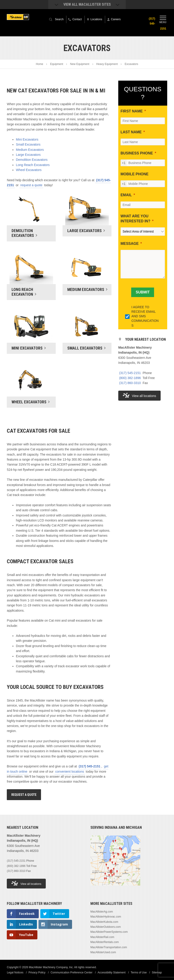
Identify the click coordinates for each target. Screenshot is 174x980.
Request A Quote (24, 795)
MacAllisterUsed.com (103, 952)
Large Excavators (28, 155)
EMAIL (126, 195)
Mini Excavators (27, 139)
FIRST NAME (132, 111)
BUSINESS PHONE (137, 153)
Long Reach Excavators (33, 165)
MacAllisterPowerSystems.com (109, 932)
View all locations (139, 395)
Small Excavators (28, 144)
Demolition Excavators (32, 160)
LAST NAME (131, 132)
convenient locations (70, 772)
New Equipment (80, 64)
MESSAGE (130, 244)
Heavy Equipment (107, 64)
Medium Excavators (30, 150)
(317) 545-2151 (89, 766)
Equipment (57, 64)
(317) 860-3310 (130, 383)
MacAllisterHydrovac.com (106, 917)
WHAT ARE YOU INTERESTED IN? (135, 219)
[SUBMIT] (143, 292)
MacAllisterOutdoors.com (106, 927)
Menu (163, 19)
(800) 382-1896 (130, 378)
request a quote (31, 185)
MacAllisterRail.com (102, 937)
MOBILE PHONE (135, 174)
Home (39, 64)
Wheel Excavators (29, 170)
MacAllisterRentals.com (105, 942)
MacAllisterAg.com (102, 912)
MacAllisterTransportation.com (109, 947)
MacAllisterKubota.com (104, 922)
